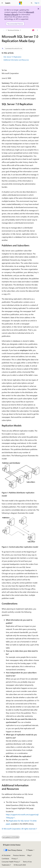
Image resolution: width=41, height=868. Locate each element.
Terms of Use (27, 862)
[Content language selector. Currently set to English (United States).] (12, 845)
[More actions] (37, 30)
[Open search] (32, 3)
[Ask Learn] (33, 30)
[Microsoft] (21, 3)
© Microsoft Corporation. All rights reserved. (19, 829)
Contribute (5, 859)
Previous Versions (19, 855)
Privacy (14, 859)
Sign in (37, 3)
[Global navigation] (2, 3)
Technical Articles (13, 30)
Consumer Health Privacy (10, 862)
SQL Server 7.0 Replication (12, 57)
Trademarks (6, 865)
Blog (29, 855)
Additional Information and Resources (16, 60)
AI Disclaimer (6, 855)
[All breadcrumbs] (4, 30)
